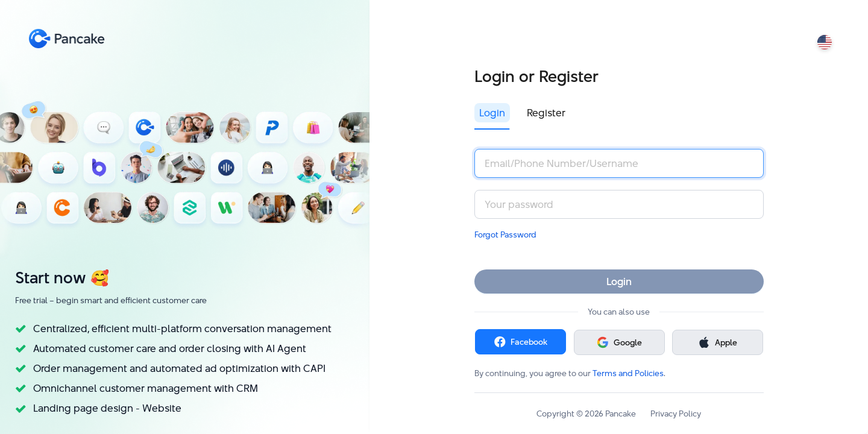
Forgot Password (505, 234)
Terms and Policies (628, 373)
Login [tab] (492, 113)
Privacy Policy (676, 414)
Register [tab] (546, 113)
